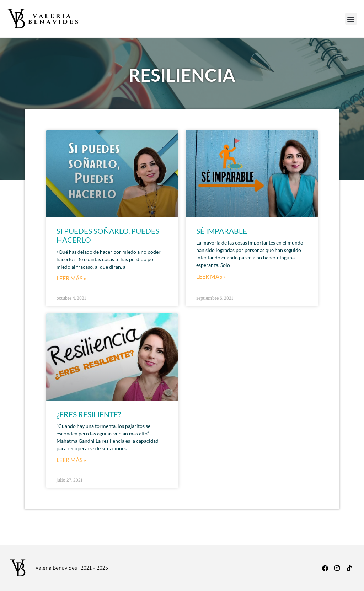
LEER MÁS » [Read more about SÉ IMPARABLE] (211, 276)
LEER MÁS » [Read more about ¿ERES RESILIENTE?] (71, 460)
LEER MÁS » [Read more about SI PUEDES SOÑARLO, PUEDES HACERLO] (71, 278)
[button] (351, 19)
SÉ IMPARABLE (222, 231)
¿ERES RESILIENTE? (89, 414)
